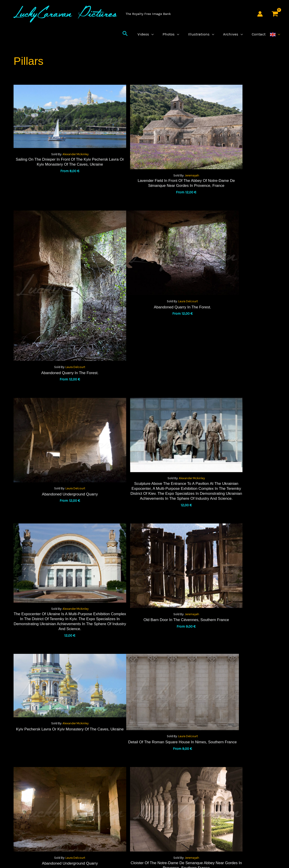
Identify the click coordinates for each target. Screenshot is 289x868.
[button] (130, 38)
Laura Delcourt (239, 210)
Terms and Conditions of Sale (144, 766)
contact (205, 802)
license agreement (144, 802)
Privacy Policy (144, 784)
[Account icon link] (260, 14)
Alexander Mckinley (61, 145)
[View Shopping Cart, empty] (275, 14)
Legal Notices (210, 765)
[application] (155, 38)
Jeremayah (150, 161)
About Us (206, 784)
